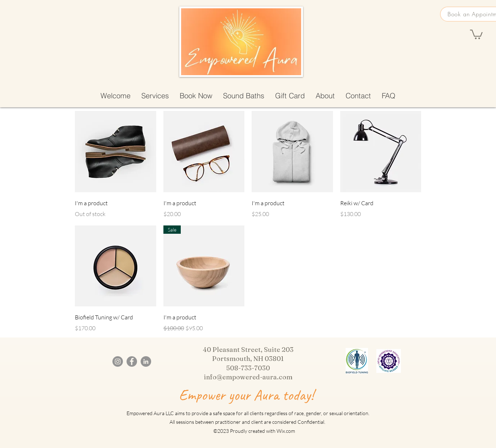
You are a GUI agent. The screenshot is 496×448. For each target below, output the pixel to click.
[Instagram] (118, 361)
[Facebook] (132, 361)
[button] (476, 34)
